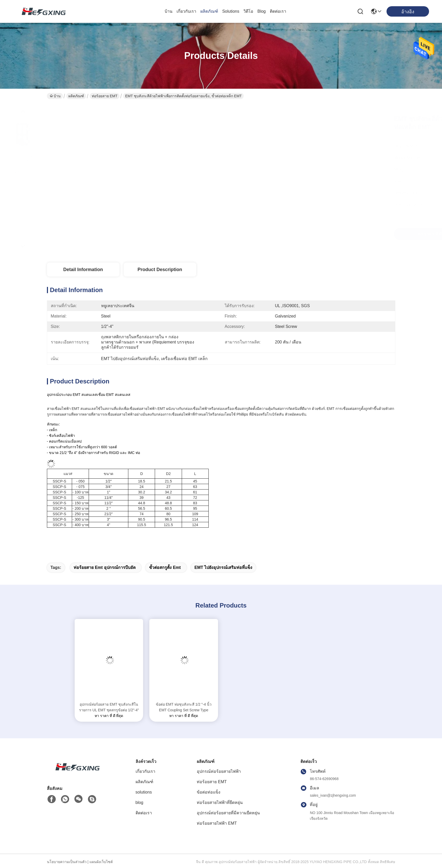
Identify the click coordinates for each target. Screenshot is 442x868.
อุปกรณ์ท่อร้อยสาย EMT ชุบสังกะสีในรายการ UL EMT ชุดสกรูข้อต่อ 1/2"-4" (109, 707)
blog (262, 11)
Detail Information (83, 270)
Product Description (160, 270)
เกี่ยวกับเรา (186, 11)
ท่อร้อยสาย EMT (105, 96)
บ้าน (169, 11)
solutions (231, 11)
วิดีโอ (248, 11)
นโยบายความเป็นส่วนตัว (67, 862)
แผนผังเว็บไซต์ (101, 862)
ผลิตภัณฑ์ (209, 11)
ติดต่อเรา (278, 11)
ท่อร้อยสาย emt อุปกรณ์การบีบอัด (104, 567)
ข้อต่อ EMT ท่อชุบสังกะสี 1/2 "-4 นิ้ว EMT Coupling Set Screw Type (184, 707)
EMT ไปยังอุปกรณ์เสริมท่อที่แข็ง (223, 567)
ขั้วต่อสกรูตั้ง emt (165, 567)
